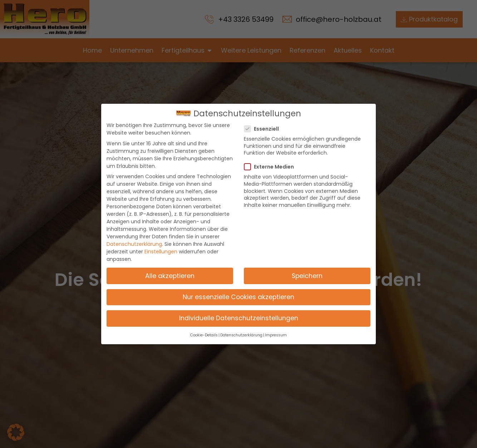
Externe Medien (271, 167)
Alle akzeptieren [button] (170, 276)
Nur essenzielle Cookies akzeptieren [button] (238, 297)
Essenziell (264, 129)
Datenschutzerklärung (134, 244)
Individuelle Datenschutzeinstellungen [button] (239, 318)
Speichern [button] (307, 276)
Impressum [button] (276, 335)
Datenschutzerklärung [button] (241, 335)
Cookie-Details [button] (204, 335)
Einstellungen (161, 252)
